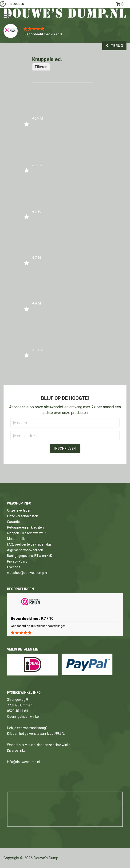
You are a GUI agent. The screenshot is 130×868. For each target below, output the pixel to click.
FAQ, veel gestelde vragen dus (29, 544)
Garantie (13, 522)
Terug (117, 46)
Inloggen (17, 4)
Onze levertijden (19, 510)
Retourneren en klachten (25, 527)
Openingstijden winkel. (24, 717)
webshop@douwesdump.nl (27, 573)
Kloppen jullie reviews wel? (27, 533)
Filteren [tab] (41, 67)
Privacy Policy (17, 561)
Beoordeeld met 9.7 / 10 (43, 34)
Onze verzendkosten (23, 516)
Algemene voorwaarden (25, 550)
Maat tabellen (17, 539)
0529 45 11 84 (18, 711)
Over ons (14, 567)
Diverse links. (17, 751)
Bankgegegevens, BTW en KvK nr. (32, 556)
